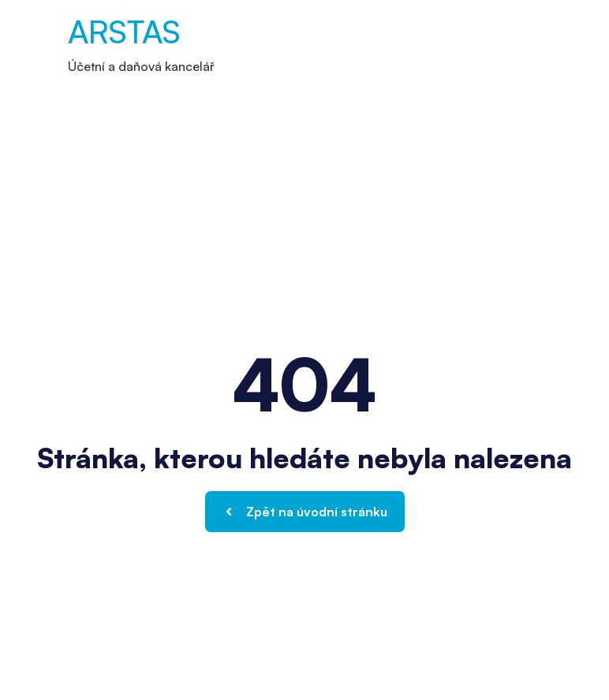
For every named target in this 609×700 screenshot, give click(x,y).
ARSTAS (124, 32)
